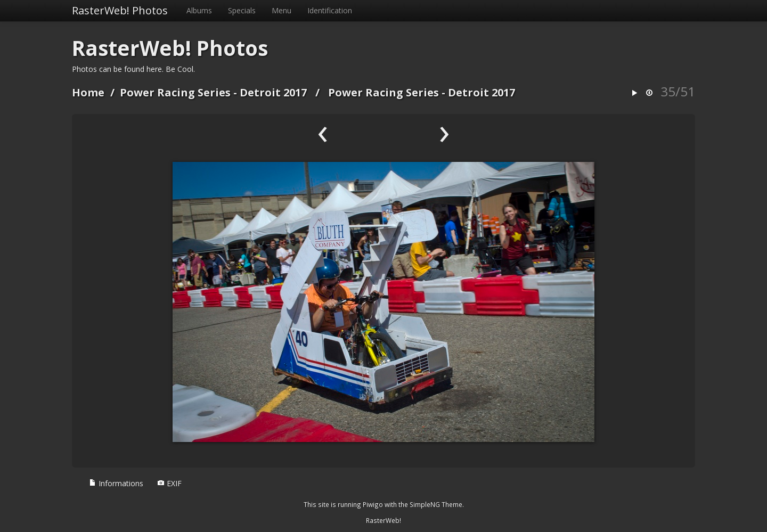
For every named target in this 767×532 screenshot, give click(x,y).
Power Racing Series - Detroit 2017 (213, 92)
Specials (242, 10)
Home (88, 92)
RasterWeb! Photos (120, 10)
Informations (116, 483)
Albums (199, 10)
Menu (281, 10)
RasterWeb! (383, 520)
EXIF (169, 483)
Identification (330, 10)
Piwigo (373, 504)
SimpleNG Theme (436, 504)
